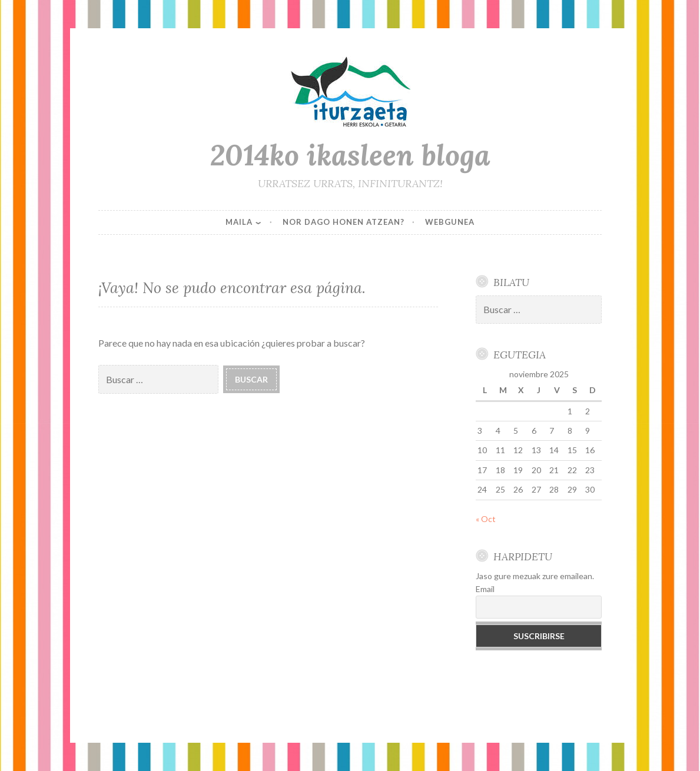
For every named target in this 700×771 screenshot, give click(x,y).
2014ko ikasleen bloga (350, 155)
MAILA (239, 222)
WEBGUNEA (450, 222)
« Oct (486, 519)
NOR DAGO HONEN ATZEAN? (344, 222)
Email (485, 589)
